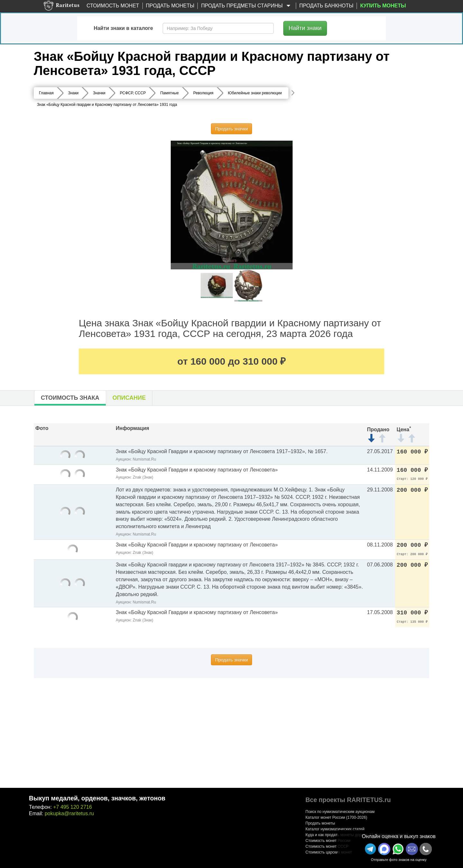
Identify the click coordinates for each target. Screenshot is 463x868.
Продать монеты (170, 6)
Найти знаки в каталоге (123, 28)
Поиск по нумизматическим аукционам (340, 812)
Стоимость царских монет (329, 852)
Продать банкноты (327, 6)
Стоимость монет (113, 6)
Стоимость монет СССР (327, 846)
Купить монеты (383, 6)
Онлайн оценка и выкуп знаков (399, 836)
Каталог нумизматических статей (335, 829)
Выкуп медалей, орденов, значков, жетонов (97, 798)
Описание (129, 398)
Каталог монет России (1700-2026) (336, 817)
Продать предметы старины (247, 6)
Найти (305, 28)
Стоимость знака (70, 398)
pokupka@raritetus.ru (69, 813)
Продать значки (231, 129)
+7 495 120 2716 (73, 807)
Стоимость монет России (328, 841)
